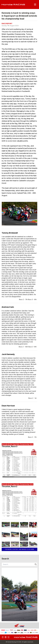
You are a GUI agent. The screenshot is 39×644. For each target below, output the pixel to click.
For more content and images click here (19, 549)
